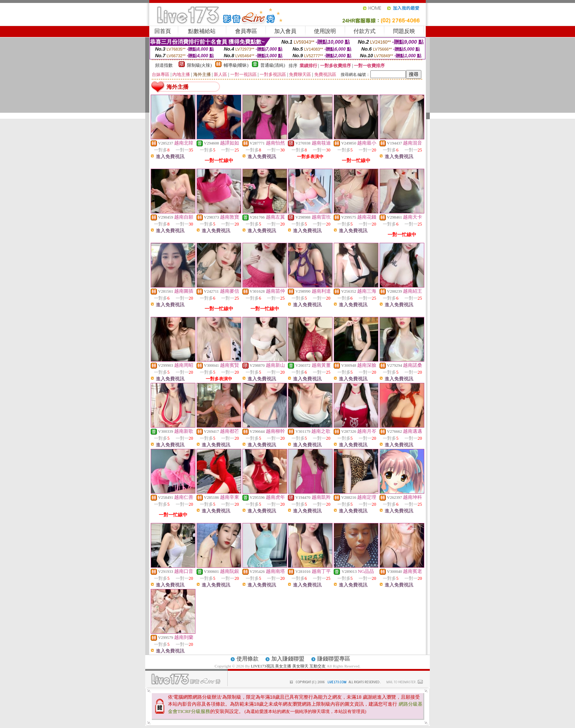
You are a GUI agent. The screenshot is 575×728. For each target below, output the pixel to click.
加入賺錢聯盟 (288, 659)
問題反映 (404, 31)
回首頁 (163, 31)
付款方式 (365, 31)
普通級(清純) (273, 65)
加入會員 (285, 31)
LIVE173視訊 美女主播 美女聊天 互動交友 (288, 666)
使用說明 (325, 31)
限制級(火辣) (199, 65)
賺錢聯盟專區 (334, 659)
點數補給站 (202, 31)
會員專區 (246, 31)
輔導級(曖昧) (236, 65)
